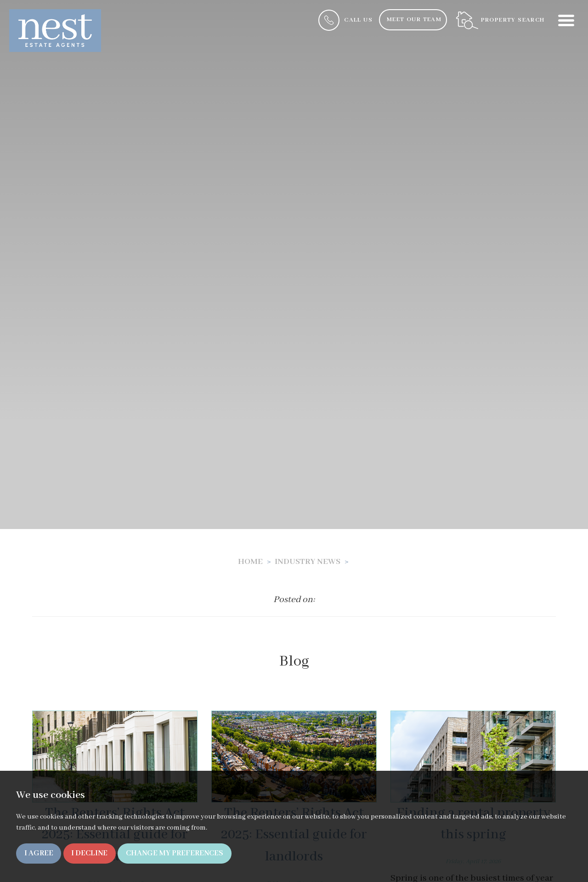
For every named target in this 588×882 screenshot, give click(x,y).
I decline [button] (89, 853)
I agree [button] (39, 853)
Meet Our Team (414, 20)
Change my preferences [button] (175, 853)
